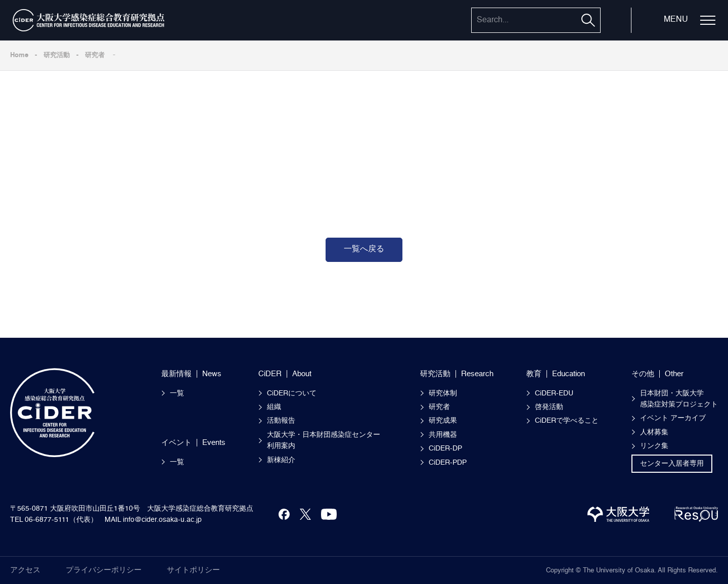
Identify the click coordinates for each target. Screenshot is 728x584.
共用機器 (443, 435)
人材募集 (654, 432)
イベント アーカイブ (673, 418)
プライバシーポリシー (104, 570)
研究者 (95, 55)
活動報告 (281, 421)
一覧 (177, 393)
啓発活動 (549, 407)
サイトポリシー (193, 570)
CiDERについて (292, 393)
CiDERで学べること (567, 421)
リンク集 (654, 446)
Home (19, 55)
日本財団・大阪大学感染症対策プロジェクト (679, 399)
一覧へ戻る (364, 249)
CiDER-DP (445, 448)
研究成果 (443, 421)
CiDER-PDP (448, 463)
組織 (274, 407)
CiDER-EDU (554, 393)
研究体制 (443, 393)
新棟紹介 (281, 460)
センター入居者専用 (672, 464)
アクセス (25, 570)
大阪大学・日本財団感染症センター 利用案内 (327, 440)
